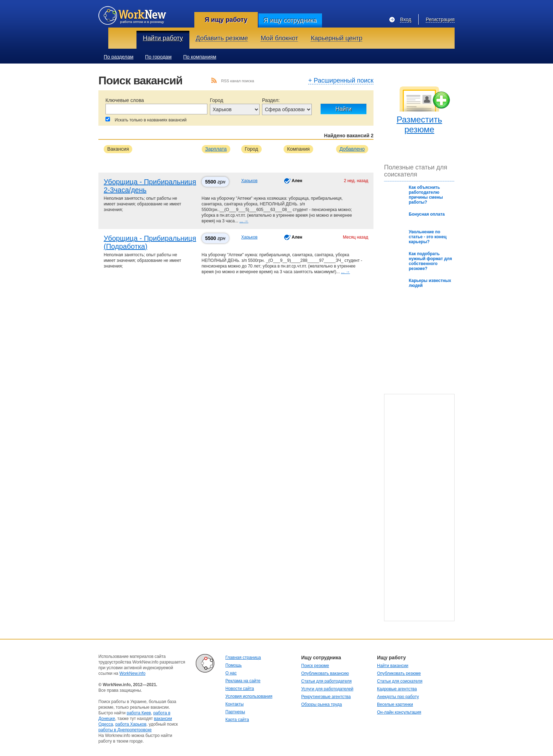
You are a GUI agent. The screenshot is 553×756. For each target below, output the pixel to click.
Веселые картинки (395, 704)
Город (217, 100)
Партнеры (235, 712)
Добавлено (352, 149)
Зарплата (216, 149)
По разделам (119, 57)
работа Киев (139, 713)
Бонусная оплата (427, 214)
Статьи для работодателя (326, 681)
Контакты (235, 704)
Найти (344, 109)
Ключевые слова (125, 100)
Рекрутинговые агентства (326, 697)
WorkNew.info (133, 673)
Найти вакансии (393, 666)
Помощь (233, 665)
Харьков (249, 181)
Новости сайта (240, 689)
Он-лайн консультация (399, 712)
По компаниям (200, 57)
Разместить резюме (419, 124)
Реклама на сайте (243, 681)
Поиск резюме (315, 666)
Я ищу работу (226, 20)
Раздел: (271, 100)
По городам (158, 57)
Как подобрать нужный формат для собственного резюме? (430, 261)
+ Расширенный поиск (341, 81)
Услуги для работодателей (327, 689)
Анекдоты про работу (398, 697)
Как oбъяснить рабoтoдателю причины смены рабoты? (426, 195)
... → (244, 221)
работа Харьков (131, 724)
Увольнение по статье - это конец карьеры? (428, 237)
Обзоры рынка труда (321, 704)
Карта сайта (237, 720)
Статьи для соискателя (400, 681)
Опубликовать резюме (399, 673)
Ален (297, 181)
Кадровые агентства (397, 689)
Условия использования (249, 696)
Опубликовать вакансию (325, 673)
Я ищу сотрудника (290, 20)
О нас (231, 673)
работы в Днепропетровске (125, 730)
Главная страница (243, 658)
